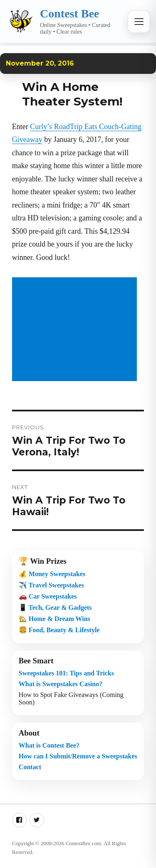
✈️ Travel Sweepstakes (51, 585)
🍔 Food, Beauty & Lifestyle (59, 630)
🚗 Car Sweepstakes (48, 596)
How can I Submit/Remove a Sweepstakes (78, 756)
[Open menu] (139, 22)
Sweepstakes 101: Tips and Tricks (66, 673)
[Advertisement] (76, 330)
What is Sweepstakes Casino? (61, 684)
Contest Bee (69, 13)
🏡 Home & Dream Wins (54, 619)
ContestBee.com (84, 843)
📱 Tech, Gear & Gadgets (55, 608)
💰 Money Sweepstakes (52, 574)
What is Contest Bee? (49, 745)
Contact (30, 767)
